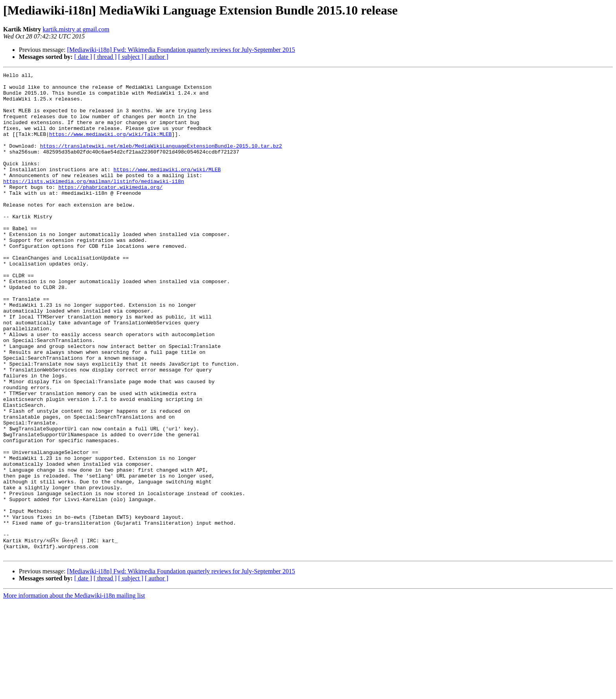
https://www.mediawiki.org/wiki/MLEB (167, 189)
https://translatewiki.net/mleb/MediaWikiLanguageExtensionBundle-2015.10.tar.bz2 (161, 161)
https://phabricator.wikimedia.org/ (110, 210)
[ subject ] (131, 57)
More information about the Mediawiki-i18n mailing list (74, 692)
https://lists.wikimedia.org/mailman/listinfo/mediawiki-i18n (93, 203)
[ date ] (83, 57)
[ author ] (157, 57)
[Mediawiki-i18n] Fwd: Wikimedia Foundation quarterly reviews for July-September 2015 (181, 50)
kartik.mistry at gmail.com (76, 29)
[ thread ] (105, 57)
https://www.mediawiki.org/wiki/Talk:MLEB (110, 147)
